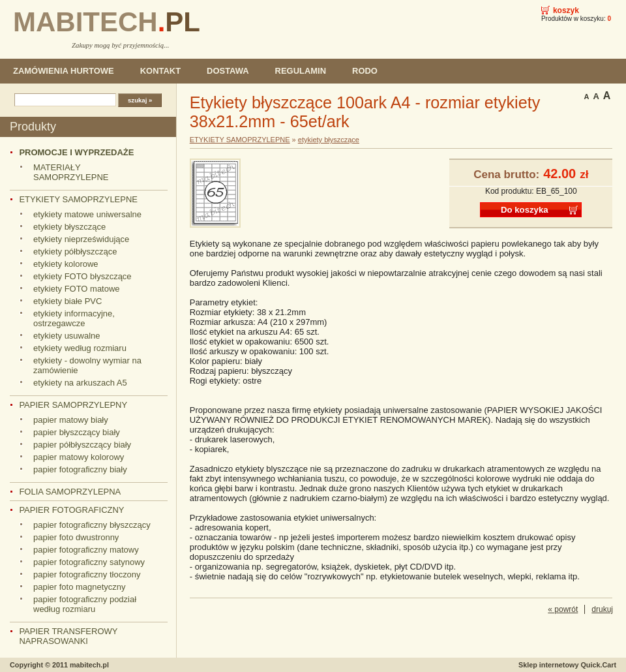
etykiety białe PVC (67, 301)
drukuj (602, 609)
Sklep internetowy (567, 665)
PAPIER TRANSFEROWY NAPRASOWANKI (68, 636)
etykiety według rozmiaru (80, 348)
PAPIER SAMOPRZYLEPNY (73, 405)
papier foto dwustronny (76, 537)
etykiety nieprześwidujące (81, 239)
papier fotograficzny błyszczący (92, 525)
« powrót (563, 609)
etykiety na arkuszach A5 (80, 383)
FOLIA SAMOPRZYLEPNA (70, 492)
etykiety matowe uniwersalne (87, 214)
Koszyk (566, 10)
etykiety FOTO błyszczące (82, 276)
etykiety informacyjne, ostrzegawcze (74, 318)
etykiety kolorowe (66, 264)
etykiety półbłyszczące (75, 252)
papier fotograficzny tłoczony (87, 574)
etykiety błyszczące (69, 227)
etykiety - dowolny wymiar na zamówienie (87, 365)
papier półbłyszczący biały (82, 445)
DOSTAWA (228, 71)
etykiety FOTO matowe (77, 289)
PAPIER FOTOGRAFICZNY (71, 510)
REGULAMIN (301, 71)
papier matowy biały (71, 420)
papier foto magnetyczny (79, 587)
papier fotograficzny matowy (86, 550)
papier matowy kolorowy (79, 457)
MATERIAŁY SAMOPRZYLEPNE (71, 172)
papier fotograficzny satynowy (89, 562)
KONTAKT (160, 71)
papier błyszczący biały (77, 432)
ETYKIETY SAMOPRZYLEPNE (78, 199)
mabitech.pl (89, 665)
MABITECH (107, 22)
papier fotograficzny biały (80, 469)
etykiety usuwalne (67, 336)
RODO (365, 71)
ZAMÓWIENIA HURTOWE (64, 71)
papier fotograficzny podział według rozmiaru (85, 604)
